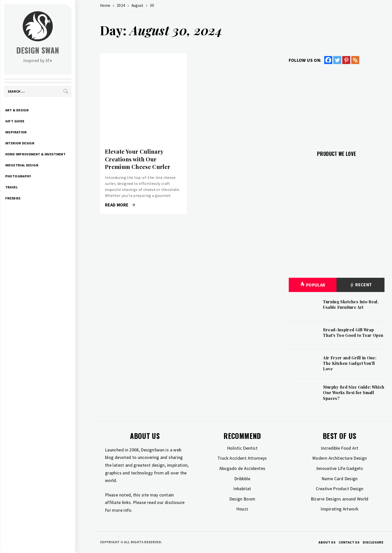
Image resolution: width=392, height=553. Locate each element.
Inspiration (33, 132)
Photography (35, 176)
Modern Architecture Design (339, 458)
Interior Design (37, 143)
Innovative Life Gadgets (340, 468)
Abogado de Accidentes (242, 468)
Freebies (30, 198)
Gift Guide (32, 121)
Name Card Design (340, 479)
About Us (327, 542)
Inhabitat (242, 489)
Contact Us (349, 542)
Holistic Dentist (242, 448)
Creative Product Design (339, 489)
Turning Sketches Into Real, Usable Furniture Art (351, 304)
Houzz (242, 509)
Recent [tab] (361, 285)
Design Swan (55, 50)
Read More (120, 205)
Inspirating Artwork (339, 509)
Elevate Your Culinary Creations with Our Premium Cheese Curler (138, 159)
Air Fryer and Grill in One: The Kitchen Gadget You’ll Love (350, 363)
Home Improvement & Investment (53, 154)
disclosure (175, 502)
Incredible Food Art (339, 448)
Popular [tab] (313, 285)
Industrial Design (39, 165)
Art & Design (34, 110)
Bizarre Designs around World (340, 499)
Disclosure (373, 542)
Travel (29, 187)
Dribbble (242, 479)
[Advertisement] (337, 104)
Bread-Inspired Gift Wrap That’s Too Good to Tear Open (353, 332)
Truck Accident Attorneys (242, 458)
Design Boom (242, 499)
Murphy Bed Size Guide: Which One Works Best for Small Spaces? (354, 393)
